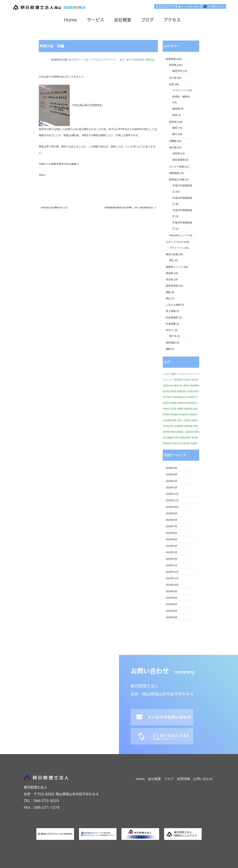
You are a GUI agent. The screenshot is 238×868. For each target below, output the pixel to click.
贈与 (175, 134)
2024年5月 (172, 611)
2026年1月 (172, 487)
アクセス (172, 20)
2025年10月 (172, 507)
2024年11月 (172, 578)
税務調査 (179, 426)
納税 (168, 292)
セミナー (192, 374)
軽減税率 (170, 438)
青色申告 (176, 443)
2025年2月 (172, 559)
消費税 (173, 141)
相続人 (180, 420)
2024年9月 (172, 591)
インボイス (182, 374)
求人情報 (171, 311)
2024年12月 (172, 572)
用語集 (169, 273)
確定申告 (177, 71)
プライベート (109, 60)
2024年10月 (172, 585)
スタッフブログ (92, 60)
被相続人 (181, 432)
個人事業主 (185, 386)
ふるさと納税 (173, 305)
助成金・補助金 (181, 97)
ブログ (148, 20)
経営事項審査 (169, 432)
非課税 (194, 443)
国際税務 (174, 173)
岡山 (172, 260)
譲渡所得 (190, 432)
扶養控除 (181, 403)
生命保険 (167, 420)
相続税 (187, 420)
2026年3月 (172, 474)
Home (70, 20)
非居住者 (186, 443)
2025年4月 (172, 546)
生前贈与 (193, 414)
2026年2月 (172, 481)
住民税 (176, 153)
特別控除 (183, 414)
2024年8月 (172, 598)
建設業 (176, 109)
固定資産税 (179, 160)
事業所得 (178, 380)
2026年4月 (172, 468)
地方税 (173, 148)
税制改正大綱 (177, 180)
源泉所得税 (172, 286)
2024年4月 (172, 617)
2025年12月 (172, 494)
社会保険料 (172, 318)
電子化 (173, 336)
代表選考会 (138, 60)
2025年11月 (172, 500)
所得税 (173, 65)
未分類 (169, 279)
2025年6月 (172, 533)
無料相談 (171, 343)
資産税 (173, 122)
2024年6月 (172, 604)
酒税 (168, 349)
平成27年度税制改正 (175, 397)
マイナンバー (180, 90)
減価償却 (188, 409)
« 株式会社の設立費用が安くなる (54, 208)
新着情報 (171, 59)
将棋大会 (150, 60)
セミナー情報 (177, 167)
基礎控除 (181, 391)
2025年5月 (172, 539)
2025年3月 (172, 552)
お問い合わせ (203, 779)
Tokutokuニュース (179, 235)
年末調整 (171, 324)
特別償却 (174, 414)
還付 (177, 438)
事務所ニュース (174, 267)
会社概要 (123, 20)
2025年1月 (172, 565)
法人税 (173, 78)
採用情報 (183, 779)
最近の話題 (172, 254)
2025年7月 (172, 526)
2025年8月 (172, 520)
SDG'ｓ (170, 330)
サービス (96, 20)
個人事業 (174, 386)
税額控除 (188, 426)
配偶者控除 (185, 438)
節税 (196, 426)
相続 (175, 128)
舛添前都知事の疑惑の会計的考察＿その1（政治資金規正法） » (130, 208)
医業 (175, 115)
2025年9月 (172, 513)
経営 (172, 84)
